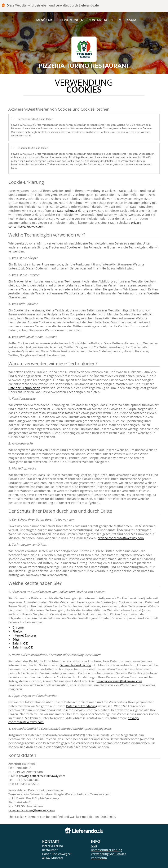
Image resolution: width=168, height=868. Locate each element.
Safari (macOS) (23, 647)
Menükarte (46, 20)
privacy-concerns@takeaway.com (121, 538)
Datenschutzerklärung (73, 211)
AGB (94, 846)
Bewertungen (72, 20)
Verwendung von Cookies (109, 854)
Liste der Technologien (24, 388)
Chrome (18, 627)
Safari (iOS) (20, 643)
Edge (16, 639)
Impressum (127, 20)
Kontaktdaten (101, 20)
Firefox (17, 631)
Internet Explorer (25, 635)
